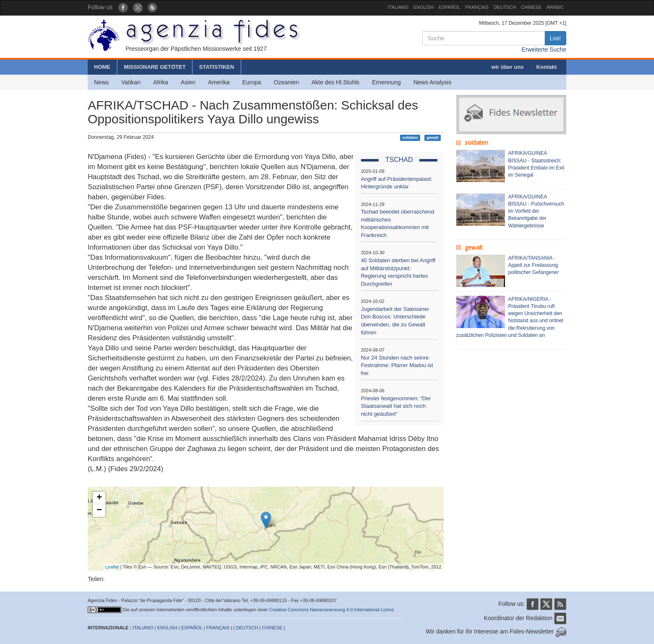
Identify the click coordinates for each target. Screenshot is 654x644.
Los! (555, 38)
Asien (188, 82)
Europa (252, 82)
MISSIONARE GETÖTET (155, 67)
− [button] (99, 511)
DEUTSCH (505, 7)
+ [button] (99, 498)
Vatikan (131, 82)
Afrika (161, 82)
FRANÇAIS (477, 7)
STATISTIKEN (216, 67)
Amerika (219, 82)
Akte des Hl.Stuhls (335, 82)
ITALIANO (398, 7)
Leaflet (112, 567)
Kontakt (547, 67)
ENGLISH (424, 7)
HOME (102, 67)
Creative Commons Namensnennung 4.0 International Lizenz (332, 610)
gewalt (432, 138)
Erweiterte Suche (544, 50)
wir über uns (507, 67)
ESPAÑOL (449, 7)
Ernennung (386, 82)
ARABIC (555, 7)
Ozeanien (286, 82)
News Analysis (432, 82)
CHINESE (531, 7)
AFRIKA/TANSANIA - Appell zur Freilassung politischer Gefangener (534, 265)
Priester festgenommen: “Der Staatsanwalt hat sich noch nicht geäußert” (396, 406)
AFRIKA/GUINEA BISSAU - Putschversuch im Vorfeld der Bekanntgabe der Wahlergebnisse (536, 211)
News (101, 82)
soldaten (410, 138)
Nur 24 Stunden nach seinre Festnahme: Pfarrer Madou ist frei (397, 365)
